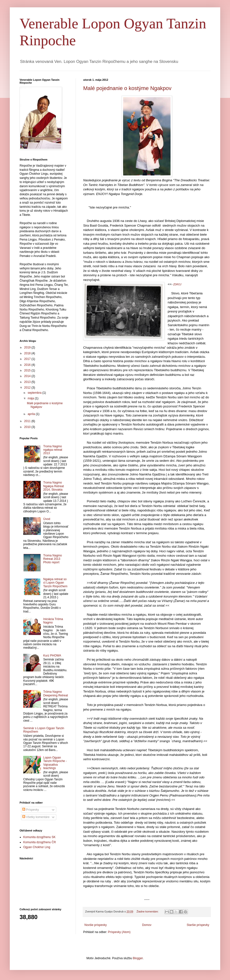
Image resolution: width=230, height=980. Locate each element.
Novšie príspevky (96, 925)
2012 (28, 388)
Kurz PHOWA (52, 656)
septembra (35, 393)
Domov (147, 925)
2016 (28, 365)
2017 (28, 359)
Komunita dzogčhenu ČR (40, 842)
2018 (28, 353)
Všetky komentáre (36, 817)
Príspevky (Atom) (119, 932)
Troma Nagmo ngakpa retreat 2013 (53, 450)
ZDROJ (177, 284)
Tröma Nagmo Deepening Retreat (56, 693)
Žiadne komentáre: (148, 911)
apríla (32, 414)
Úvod (47, 519)
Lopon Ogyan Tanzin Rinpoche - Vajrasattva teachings (55, 763)
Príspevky (31, 810)
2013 (28, 382)
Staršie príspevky (198, 925)
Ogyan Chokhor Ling (37, 847)
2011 (28, 421)
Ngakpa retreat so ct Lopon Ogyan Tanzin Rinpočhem (55, 583)
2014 (28, 376)
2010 (28, 427)
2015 (28, 370)
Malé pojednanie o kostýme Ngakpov (127, 88)
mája (31, 398)
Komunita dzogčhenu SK (39, 837)
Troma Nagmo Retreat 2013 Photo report (53, 559)
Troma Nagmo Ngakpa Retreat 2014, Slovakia (54, 486)
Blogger (138, 958)
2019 (28, 347)
